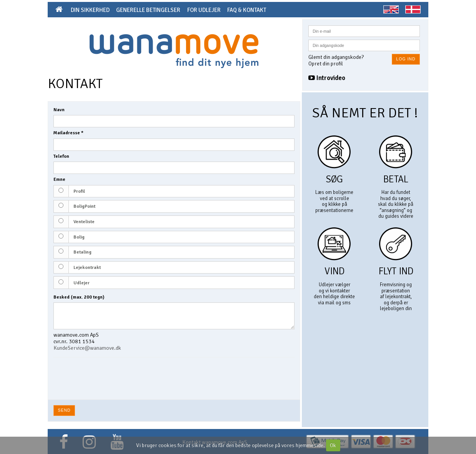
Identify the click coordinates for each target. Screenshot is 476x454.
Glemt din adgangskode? (336, 57)
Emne (59, 179)
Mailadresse (68, 133)
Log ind (406, 59)
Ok (333, 445)
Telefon (61, 156)
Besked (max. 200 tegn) (79, 297)
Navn (59, 110)
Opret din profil (326, 64)
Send (64, 410)
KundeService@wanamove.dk (87, 348)
